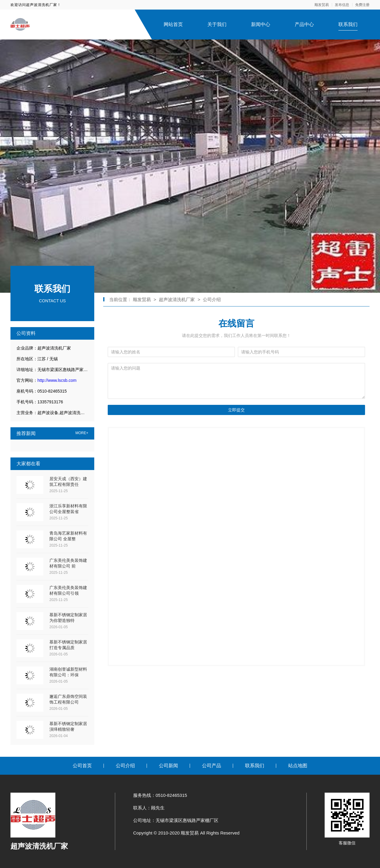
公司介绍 (212, 299)
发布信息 (342, 5)
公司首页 (82, 766)
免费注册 (362, 5)
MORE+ (82, 433)
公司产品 (212, 766)
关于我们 (217, 24)
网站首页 (173, 24)
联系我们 (348, 24)
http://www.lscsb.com (57, 380)
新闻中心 (261, 24)
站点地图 (298, 766)
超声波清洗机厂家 (177, 299)
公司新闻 (168, 766)
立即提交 (236, 410)
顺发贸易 (322, 5)
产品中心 (304, 24)
